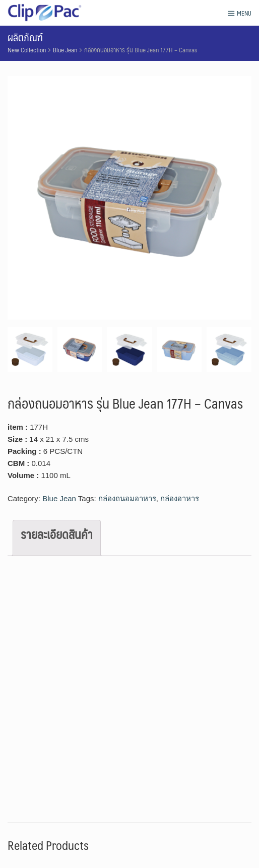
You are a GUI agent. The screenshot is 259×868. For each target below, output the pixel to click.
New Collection (27, 50)
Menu (239, 13)
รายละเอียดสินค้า (57, 534)
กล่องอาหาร (180, 498)
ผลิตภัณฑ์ (25, 37)
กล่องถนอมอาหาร (127, 498)
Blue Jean (65, 50)
